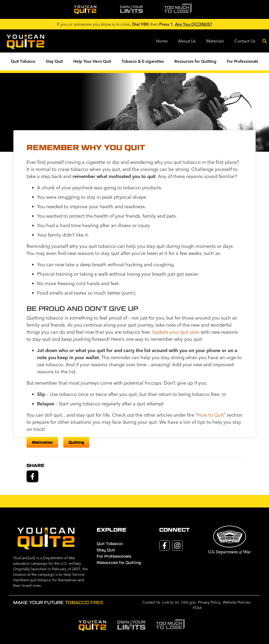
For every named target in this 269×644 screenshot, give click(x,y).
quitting (76, 442)
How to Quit (210, 415)
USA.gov (188, 602)
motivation (42, 442)
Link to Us (171, 602)
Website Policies (237, 602)
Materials (215, 41)
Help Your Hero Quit (92, 61)
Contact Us (245, 41)
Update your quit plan (176, 332)
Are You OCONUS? (193, 24)
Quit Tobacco (23, 61)
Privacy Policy (209, 602)
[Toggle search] (265, 41)
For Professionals (243, 61)
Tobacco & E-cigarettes (143, 61)
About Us (187, 41)
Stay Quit (54, 61)
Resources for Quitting (195, 61)
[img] (85, 9)
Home (162, 41)
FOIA (197, 608)
